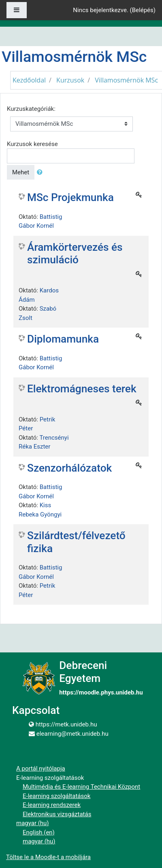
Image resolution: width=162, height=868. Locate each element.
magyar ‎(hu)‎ (33, 823)
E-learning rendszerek (52, 805)
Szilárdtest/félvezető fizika (76, 542)
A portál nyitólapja (41, 768)
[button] (41, 173)
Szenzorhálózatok (69, 468)
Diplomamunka (63, 339)
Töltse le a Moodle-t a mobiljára (48, 857)
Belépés (143, 10)
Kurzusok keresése (32, 144)
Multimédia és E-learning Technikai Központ (81, 787)
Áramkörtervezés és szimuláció (75, 254)
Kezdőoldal (29, 80)
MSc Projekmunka (70, 197)
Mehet (21, 172)
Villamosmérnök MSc (126, 80)
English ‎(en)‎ (39, 832)
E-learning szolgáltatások (56, 796)
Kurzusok (70, 80)
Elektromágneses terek (82, 389)
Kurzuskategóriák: (31, 109)
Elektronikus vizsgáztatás (57, 814)
